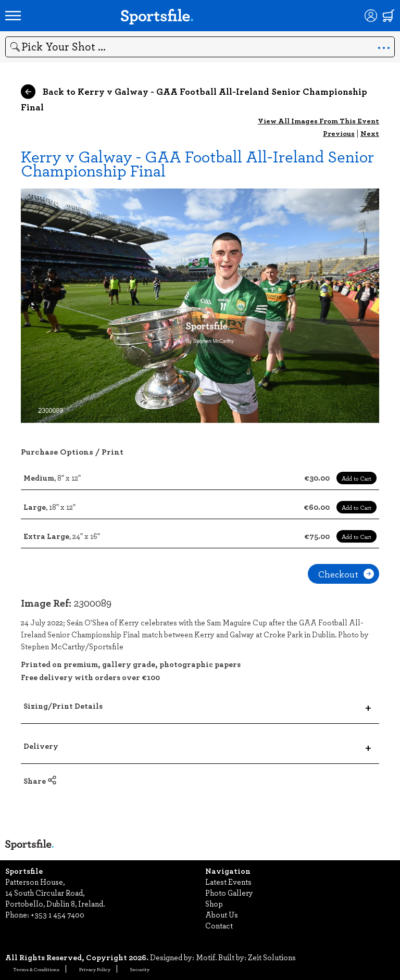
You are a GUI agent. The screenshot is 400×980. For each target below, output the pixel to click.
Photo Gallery (229, 893)
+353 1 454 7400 (58, 914)
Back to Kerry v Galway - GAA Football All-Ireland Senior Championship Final (194, 99)
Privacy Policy (95, 969)
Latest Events (228, 882)
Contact (219, 925)
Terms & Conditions (36, 969)
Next (370, 133)
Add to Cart (357, 478)
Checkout (346, 574)
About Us (222, 914)
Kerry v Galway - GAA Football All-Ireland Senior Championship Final (197, 163)
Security (140, 969)
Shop (214, 903)
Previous (339, 133)
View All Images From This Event (318, 121)
